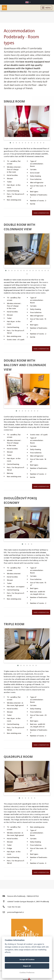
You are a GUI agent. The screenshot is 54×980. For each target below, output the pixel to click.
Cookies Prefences (27, 972)
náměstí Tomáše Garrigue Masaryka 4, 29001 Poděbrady (28, 897)
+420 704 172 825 (14, 902)
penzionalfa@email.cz (16, 907)
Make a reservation (41, 212)
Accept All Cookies (27, 959)
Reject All (27, 966)
